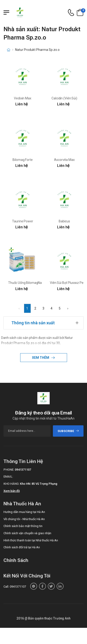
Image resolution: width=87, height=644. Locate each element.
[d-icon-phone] (71, 13)
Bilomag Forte (23, 160)
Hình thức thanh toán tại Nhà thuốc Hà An (31, 540)
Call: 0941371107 (15, 587)
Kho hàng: (11, 484)
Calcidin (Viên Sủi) (64, 98)
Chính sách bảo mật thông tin (23, 526)
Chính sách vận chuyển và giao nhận (27, 533)
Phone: (9, 470)
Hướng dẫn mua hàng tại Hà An (24, 512)
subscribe (68, 431)
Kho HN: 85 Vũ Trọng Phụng (39, 484)
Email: (8, 477)
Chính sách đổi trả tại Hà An (22, 547)
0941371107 (23, 470)
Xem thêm (41, 358)
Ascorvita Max (64, 160)
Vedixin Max (23, 98)
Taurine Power (23, 221)
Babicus (64, 221)
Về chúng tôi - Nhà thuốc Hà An (24, 519)
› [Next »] (68, 308)
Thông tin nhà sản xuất (33, 323)
